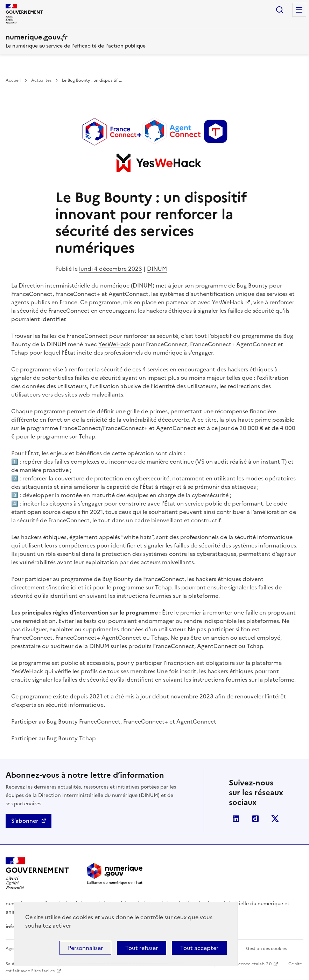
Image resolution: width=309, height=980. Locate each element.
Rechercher (280, 10)
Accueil (13, 80)
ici (88, 587)
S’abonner (25, 821)
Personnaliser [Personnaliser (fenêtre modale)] (85, 948)
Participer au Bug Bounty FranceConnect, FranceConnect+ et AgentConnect (114, 721)
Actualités (41, 80)
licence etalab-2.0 (254, 964)
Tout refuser (142, 948)
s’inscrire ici (61, 587)
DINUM (157, 269)
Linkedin (236, 819)
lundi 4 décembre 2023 (111, 269)
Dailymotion (255, 819)
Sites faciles (43, 971)
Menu (299, 10)
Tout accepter (199, 948)
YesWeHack (228, 302)
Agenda (13, 949)
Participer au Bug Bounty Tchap (54, 738)
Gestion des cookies (266, 949)
